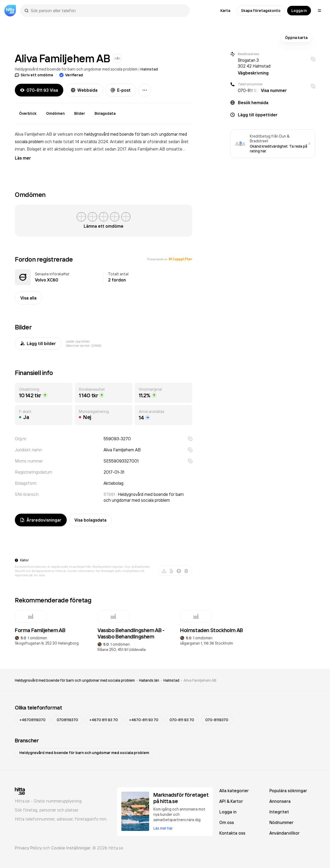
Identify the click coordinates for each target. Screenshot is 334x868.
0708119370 (67, 720)
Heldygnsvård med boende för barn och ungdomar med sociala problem (76, 69)
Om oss (227, 822)
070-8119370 (217, 720)
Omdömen (55, 113)
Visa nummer (274, 90)
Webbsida (84, 90)
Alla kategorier (234, 791)
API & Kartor (231, 801)
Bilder (80, 113)
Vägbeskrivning (253, 73)
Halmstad (149, 69)
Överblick (28, 113)
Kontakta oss (232, 833)
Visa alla (28, 298)
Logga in (299, 11)
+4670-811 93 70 (144, 720)
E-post (121, 90)
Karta (225, 11)
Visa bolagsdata (90, 520)
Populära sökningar (288, 791)
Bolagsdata (105, 113)
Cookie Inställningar (71, 848)
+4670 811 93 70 (104, 720)
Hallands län (149, 680)
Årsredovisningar (41, 520)
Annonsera (280, 801)
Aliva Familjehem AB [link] (200, 680)
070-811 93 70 (182, 720)
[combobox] (108, 11)
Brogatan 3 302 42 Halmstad (254, 63)
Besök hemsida (253, 103)
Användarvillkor (284, 833)
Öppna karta (296, 38)
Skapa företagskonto (261, 11)
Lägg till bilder (38, 343)
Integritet (279, 812)
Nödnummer (281, 822)
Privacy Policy (28, 848)
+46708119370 (32, 720)
